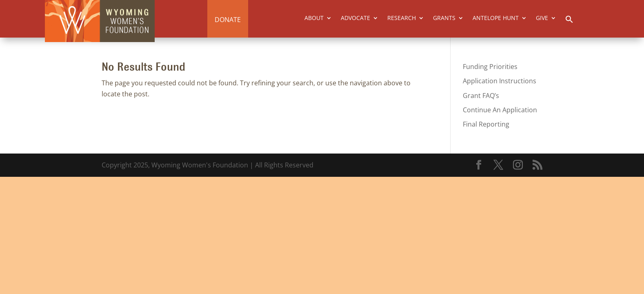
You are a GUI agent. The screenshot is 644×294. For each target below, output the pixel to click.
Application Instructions (500, 81)
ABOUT (314, 18)
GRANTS (444, 18)
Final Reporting (486, 124)
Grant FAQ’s (481, 96)
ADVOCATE (355, 18)
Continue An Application (500, 110)
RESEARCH (402, 18)
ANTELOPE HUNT (496, 18)
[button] (569, 21)
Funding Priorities (490, 67)
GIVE (542, 18)
